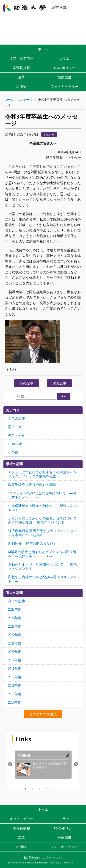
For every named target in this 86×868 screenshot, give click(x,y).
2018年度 (15, 669)
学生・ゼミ (17, 427)
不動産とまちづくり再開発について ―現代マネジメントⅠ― (42, 566)
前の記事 (27, 383)
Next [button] (76, 764)
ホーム (43, 49)
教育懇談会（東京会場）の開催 (32, 485)
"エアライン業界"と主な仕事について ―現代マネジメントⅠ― (42, 495)
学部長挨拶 (21, 68)
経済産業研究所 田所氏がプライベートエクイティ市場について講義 (43, 533)
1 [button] (26, 789)
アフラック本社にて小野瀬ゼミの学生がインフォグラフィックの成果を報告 (42, 474)
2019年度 (15, 660)
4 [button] (46, 789)
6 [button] (60, 789)
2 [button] (33, 789)
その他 (13, 452)
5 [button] (53, 789)
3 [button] (39, 789)
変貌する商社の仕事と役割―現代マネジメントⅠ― (42, 579)
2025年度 (15, 609)
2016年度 (15, 686)
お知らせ (49, 134)
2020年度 (15, 652)
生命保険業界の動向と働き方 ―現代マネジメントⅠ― (42, 508)
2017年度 (15, 677)
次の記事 (59, 383)
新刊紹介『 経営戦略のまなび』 (32, 543)
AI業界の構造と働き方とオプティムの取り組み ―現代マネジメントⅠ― (42, 554)
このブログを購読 (43, 714)
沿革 (21, 77)
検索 (64, 396)
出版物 (21, 87)
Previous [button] (10, 764)
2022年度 (15, 635)
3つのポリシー (64, 68)
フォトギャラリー (64, 87)
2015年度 (15, 694)
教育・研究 (17, 435)
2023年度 (15, 626)
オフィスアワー (21, 58)
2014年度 (15, 702)
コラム (64, 58)
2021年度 (15, 643)
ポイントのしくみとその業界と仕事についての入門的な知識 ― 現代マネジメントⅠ (42, 520)
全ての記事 (17, 418)
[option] (43, 765)
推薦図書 (64, 77)
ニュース (26, 100)
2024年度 (15, 618)
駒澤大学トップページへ (43, 858)
